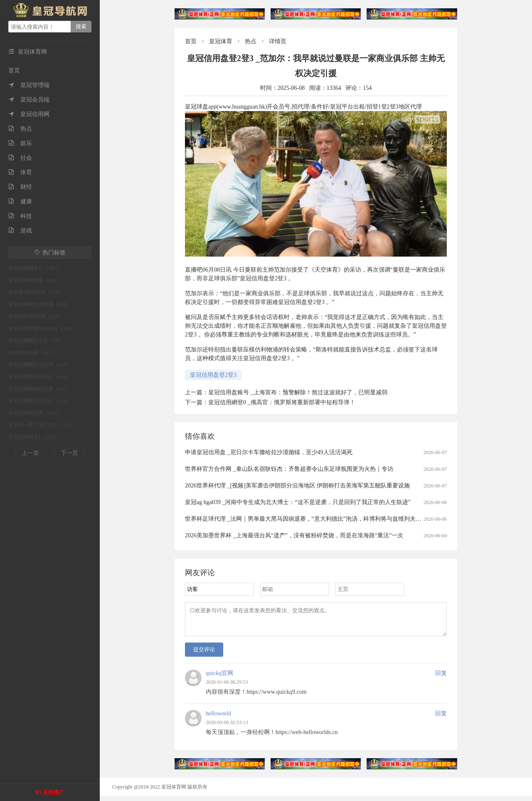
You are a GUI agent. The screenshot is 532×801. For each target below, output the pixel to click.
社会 (20, 158)
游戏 (20, 231)
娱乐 (20, 143)
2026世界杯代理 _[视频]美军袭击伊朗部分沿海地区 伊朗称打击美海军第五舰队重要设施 (297, 486)
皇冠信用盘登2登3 (213, 375)
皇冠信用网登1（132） (33, 437)
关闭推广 (54, 792)
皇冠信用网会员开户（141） (39, 377)
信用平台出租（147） (32, 353)
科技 (20, 216)
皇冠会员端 (29, 100)
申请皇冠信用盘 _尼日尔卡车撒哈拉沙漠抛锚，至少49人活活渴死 (269, 452)
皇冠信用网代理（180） (34, 280)
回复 (441, 678)
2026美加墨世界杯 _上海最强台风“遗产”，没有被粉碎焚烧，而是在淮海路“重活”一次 (294, 535)
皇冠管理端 (29, 85)
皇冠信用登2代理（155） (36, 316)
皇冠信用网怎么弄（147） (37, 341)
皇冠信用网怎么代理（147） (39, 365)
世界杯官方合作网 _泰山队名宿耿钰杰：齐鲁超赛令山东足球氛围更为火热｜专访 (289, 469)
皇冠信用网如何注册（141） (39, 389)
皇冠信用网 (29, 114)
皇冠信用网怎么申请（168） (39, 304)
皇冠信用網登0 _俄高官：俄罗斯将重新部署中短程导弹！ (282, 402)
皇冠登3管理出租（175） (36, 292)
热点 (20, 129)
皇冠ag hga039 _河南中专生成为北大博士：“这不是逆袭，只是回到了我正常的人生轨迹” (298, 502)
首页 (14, 70)
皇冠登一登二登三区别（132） (42, 425)
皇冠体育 (221, 41)
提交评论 (204, 654)
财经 (20, 187)
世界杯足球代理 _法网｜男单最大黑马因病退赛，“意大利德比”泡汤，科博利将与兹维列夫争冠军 (309, 519)
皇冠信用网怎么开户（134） (39, 401)
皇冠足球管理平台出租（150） (42, 329)
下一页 (69, 453)
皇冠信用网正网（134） (34, 413)
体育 (20, 172)
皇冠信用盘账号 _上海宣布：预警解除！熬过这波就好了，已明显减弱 (298, 392)
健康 (20, 201)
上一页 (30, 453)
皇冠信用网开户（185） (34, 268)
